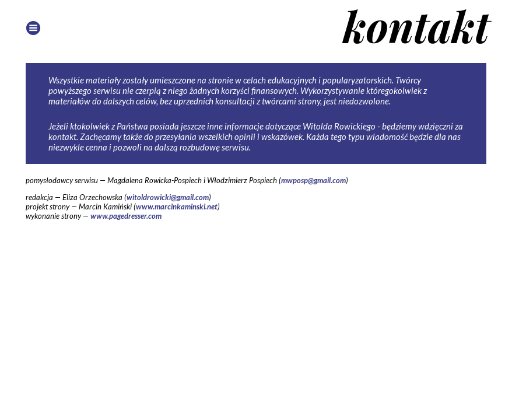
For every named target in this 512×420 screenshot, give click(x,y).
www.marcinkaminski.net (177, 206)
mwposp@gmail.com (313, 180)
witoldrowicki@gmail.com (168, 197)
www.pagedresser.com (126, 216)
